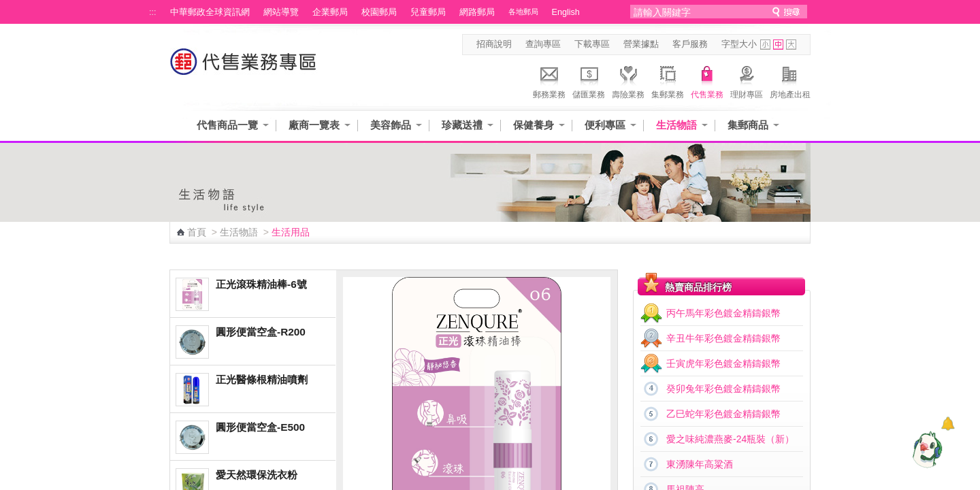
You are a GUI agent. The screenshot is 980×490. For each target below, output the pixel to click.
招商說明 (494, 44)
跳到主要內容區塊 (7, 7)
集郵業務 (668, 80)
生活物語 (676, 125)
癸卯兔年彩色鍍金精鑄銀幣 (723, 389)
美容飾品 (391, 125)
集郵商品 (748, 125)
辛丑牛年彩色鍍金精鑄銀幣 (723, 338)
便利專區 (605, 125)
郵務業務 (549, 80)
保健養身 (534, 125)
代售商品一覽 (227, 125)
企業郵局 (330, 12)
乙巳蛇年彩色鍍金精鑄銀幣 (723, 414)
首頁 (197, 232)
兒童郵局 (428, 12)
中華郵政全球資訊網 (210, 12)
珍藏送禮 (462, 125)
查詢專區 (543, 44)
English (566, 12)
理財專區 (747, 80)
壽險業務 (628, 80)
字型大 (791, 45)
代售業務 (707, 80)
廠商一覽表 (314, 125)
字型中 (778, 45)
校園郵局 (379, 12)
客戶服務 (690, 44)
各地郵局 (523, 12)
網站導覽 (281, 12)
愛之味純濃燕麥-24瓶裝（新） (730, 439)
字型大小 (739, 44)
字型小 (765, 45)
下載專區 (592, 44)
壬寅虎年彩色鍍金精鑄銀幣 (723, 363)
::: (153, 12)
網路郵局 (477, 12)
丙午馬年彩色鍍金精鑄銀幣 (723, 313)
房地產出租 (790, 80)
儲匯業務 (589, 80)
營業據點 (641, 44)
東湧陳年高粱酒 (700, 464)
